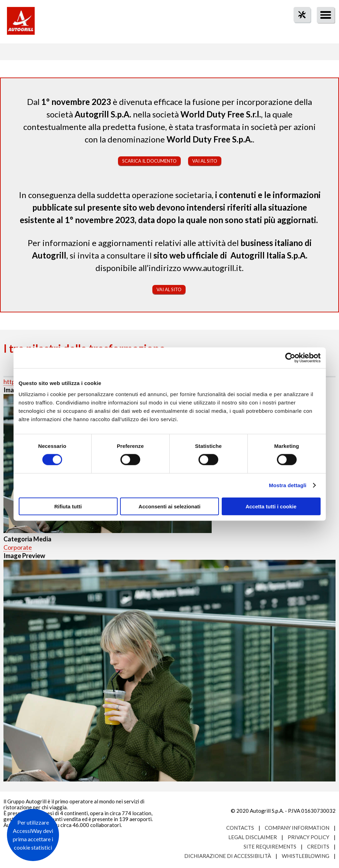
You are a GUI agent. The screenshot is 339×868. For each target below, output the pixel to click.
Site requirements (270, 846)
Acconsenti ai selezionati (169, 506)
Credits (318, 846)
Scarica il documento (149, 161)
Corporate (18, 547)
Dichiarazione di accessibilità (228, 856)
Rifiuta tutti (68, 506)
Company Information (297, 828)
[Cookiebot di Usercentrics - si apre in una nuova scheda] (290, 358)
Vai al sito (205, 161)
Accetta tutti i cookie (271, 506)
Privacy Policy (308, 837)
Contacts (240, 828)
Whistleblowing (306, 856)
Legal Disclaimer (253, 837)
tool (298, 27)
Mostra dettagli (288, 485)
